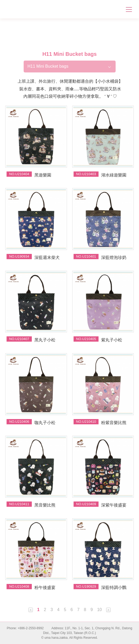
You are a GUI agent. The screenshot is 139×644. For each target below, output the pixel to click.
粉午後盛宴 (45, 588)
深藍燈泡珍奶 (114, 257)
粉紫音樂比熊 (114, 423)
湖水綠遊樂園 (114, 175)
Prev (31, 610)
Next (108, 610)
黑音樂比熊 (45, 505)
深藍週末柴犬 (47, 257)
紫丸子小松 (112, 340)
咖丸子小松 (45, 423)
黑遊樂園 (43, 175)
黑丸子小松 (45, 340)
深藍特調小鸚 (114, 588)
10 (100, 610)
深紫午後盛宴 (114, 505)
